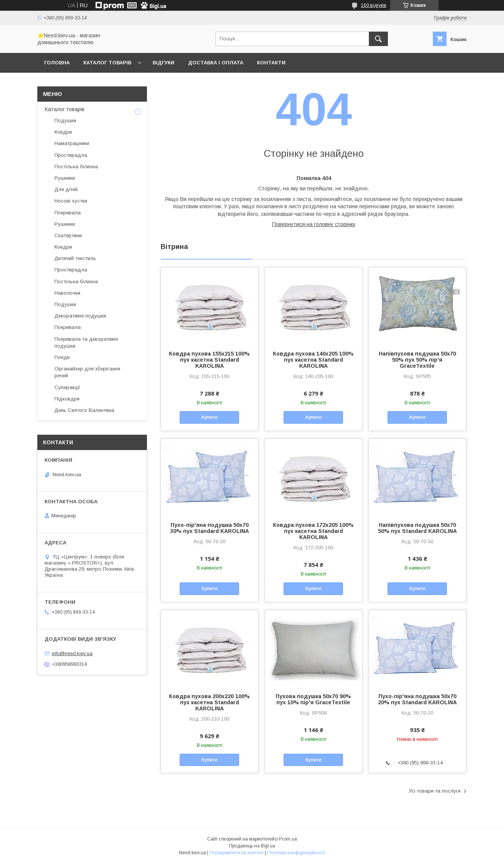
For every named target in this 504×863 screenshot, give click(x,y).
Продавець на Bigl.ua (252, 846)
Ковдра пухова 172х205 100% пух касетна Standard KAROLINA (313, 531)
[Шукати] (378, 39)
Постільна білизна (76, 167)
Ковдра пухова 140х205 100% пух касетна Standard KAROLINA (313, 360)
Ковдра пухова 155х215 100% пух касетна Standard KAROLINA (209, 360)
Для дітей (66, 189)
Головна (57, 63)
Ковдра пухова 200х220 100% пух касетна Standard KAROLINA (209, 702)
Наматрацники (72, 143)
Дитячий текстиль (75, 258)
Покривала (68, 213)
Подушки (65, 120)
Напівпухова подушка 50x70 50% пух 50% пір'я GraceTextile (417, 360)
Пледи (62, 357)
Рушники (65, 178)
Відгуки (163, 63)
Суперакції (67, 387)
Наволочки (67, 293)
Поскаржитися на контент (237, 853)
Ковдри (63, 132)
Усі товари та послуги (435, 791)
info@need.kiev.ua (72, 653)
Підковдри (67, 399)
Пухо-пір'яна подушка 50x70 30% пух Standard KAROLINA (210, 528)
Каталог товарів (107, 63)
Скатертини (68, 235)
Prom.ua (288, 839)
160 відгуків (374, 5)
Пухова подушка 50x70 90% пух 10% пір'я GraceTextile (313, 699)
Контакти (271, 63)
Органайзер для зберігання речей (87, 372)
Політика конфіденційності (296, 853)
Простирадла (71, 155)
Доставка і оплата (216, 63)
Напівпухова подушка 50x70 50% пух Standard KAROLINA (417, 528)
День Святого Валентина (84, 410)
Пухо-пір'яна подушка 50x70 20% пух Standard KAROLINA (417, 699)
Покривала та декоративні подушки (86, 342)
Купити (209, 417)
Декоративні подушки (80, 316)
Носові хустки (71, 201)
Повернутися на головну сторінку (314, 224)
